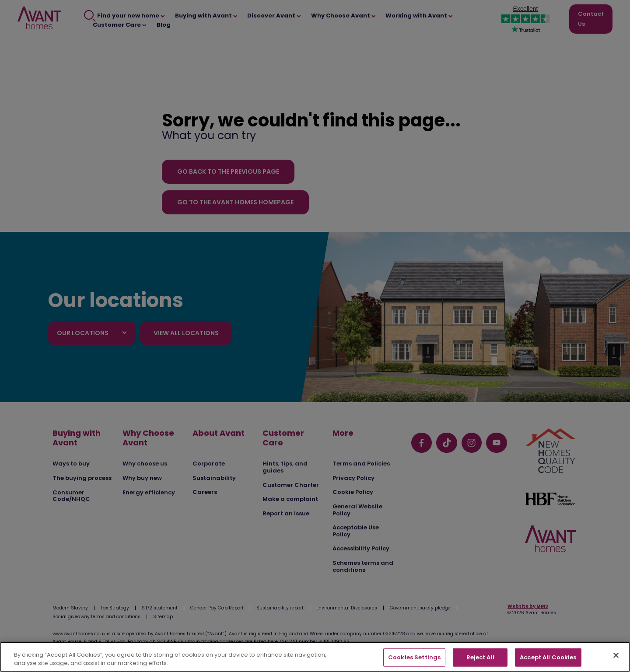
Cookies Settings (414, 657)
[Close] (616, 655)
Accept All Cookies (548, 657)
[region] (315, 657)
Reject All (480, 657)
